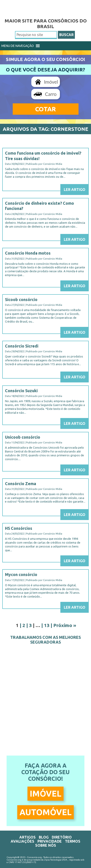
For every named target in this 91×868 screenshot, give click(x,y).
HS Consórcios (19, 528)
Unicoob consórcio (23, 437)
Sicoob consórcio (21, 299)
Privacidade (50, 841)
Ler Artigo (75, 190)
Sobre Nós (46, 845)
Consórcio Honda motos (28, 253)
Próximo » (65, 625)
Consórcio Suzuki (21, 391)
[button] (18, 46)
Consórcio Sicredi (22, 346)
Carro (51, 94)
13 (47, 625)
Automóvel (45, 812)
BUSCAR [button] (66, 35)
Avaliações (22, 841)
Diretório (62, 837)
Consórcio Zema (21, 484)
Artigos (27, 837)
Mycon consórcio (21, 574)
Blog (44, 837)
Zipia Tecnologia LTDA (56, 860)
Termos (73, 841)
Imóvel (51, 82)
